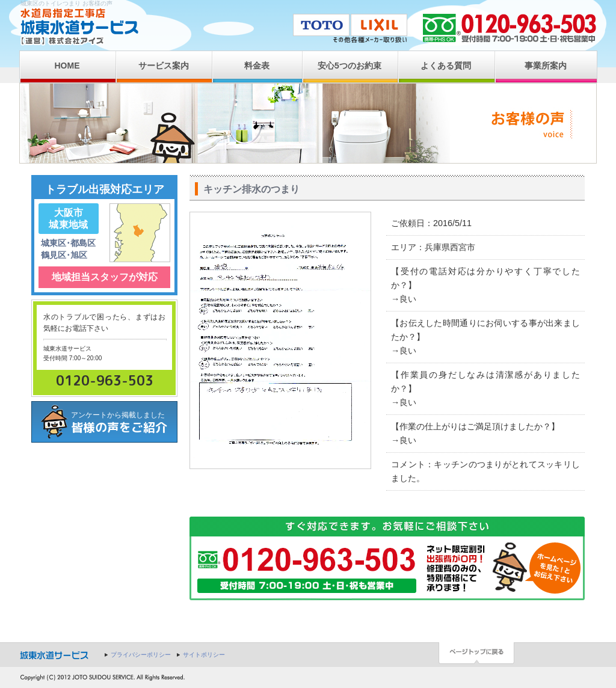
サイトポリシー (204, 655)
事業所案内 (546, 66)
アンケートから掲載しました (124, 423)
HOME (67, 66)
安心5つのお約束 (350, 66)
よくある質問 (446, 66)
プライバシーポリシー (141, 655)
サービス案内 (164, 66)
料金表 (257, 66)
